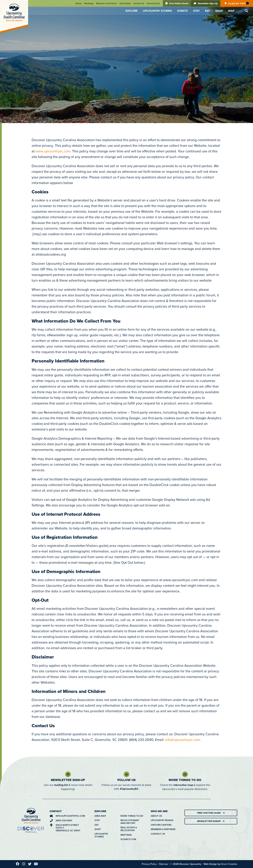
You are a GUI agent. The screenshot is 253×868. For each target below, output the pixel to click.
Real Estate (125, 3)
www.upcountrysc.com (53, 151)
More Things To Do (185, 780)
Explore (132, 11)
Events (183, 11)
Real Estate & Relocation (129, 829)
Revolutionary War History (130, 822)
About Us (156, 816)
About (79, 3)
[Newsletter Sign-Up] (68, 774)
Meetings (89, 3)
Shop (219, 11)
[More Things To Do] (185, 774)
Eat (207, 11)
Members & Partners (107, 3)
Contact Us (139, 3)
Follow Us (126, 780)
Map (231, 11)
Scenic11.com (153, 3)
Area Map (100, 816)
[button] (246, 11)
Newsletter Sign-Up (68, 780)
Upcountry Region (162, 820)
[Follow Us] (126, 774)
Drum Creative (229, 864)
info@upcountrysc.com (183, 740)
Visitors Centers (161, 825)
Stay (196, 11)
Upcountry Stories (157, 11)
